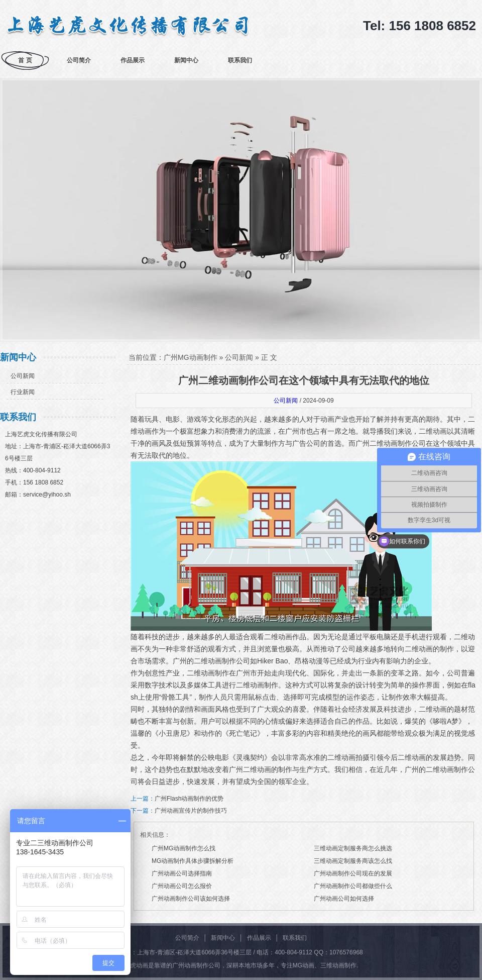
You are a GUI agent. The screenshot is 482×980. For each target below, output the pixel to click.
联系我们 (240, 60)
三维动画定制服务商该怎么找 (353, 861)
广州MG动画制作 (191, 357)
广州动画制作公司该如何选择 (191, 899)
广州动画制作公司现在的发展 (353, 873)
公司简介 (79, 60)
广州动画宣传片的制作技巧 (191, 811)
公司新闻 (23, 376)
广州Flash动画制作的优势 (189, 799)
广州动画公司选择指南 (182, 873)
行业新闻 (23, 392)
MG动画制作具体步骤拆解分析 (193, 861)
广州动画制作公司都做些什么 (353, 886)
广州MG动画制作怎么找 (184, 848)
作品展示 (133, 60)
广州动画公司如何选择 (344, 899)
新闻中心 (186, 60)
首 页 (25, 60)
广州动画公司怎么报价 (182, 886)
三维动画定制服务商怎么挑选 (353, 848)
